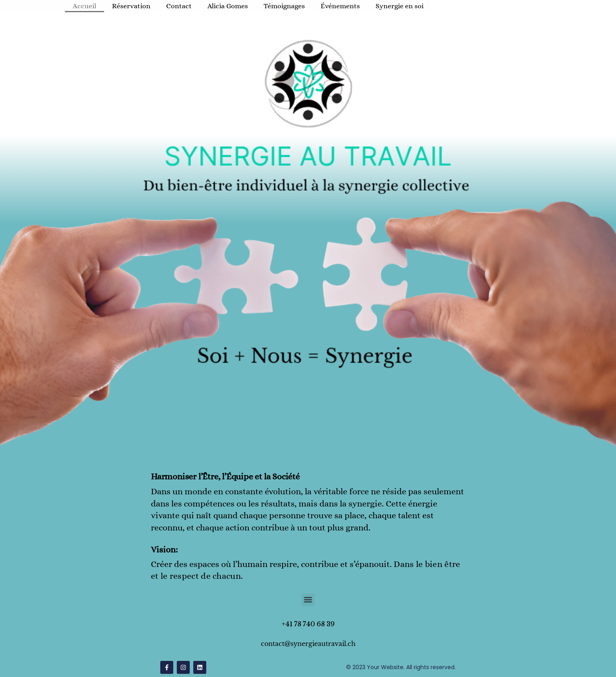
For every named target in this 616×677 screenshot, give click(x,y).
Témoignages (284, 6)
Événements (340, 6)
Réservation (131, 6)
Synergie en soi (400, 6)
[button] (308, 600)
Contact (179, 6)
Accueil (84, 6)
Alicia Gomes (228, 6)
